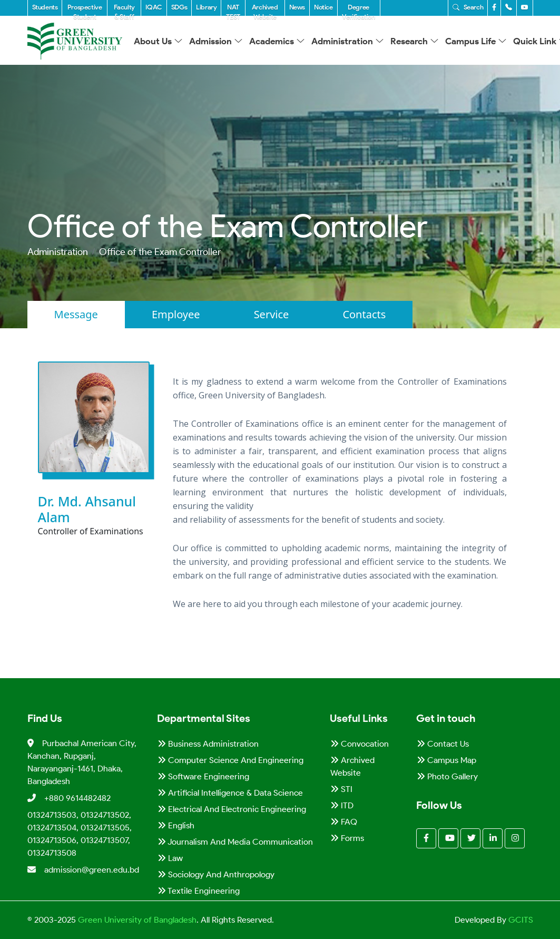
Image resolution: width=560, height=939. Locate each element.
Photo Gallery (447, 776)
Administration (348, 41)
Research (415, 41)
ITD (342, 805)
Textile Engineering (199, 891)
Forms (347, 838)
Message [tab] (76, 314)
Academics (277, 41)
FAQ (344, 822)
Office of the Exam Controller (160, 252)
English (176, 825)
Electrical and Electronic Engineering (232, 809)
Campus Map (446, 760)
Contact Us (443, 744)
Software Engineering (203, 776)
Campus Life (476, 41)
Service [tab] (272, 314)
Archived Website (352, 766)
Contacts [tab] (364, 314)
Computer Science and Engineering (230, 760)
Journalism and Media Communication (235, 842)
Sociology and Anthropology (216, 874)
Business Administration (208, 744)
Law (170, 858)
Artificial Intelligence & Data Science (230, 793)
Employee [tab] (176, 314)
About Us (158, 41)
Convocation (360, 744)
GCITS (521, 920)
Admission (216, 41)
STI (341, 789)
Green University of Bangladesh (136, 920)
